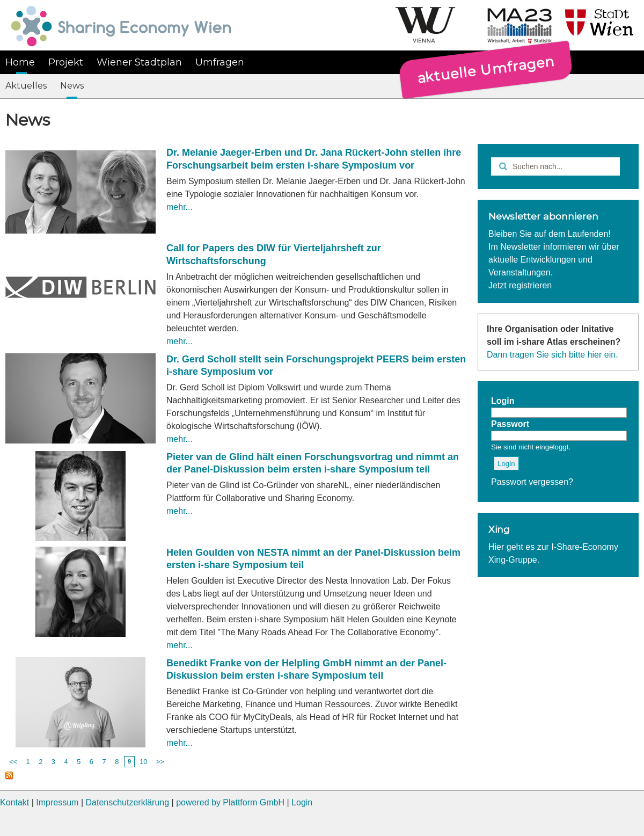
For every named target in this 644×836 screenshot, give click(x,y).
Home (20, 62)
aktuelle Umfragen (486, 69)
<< (13, 762)
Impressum (57, 802)
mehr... (180, 207)
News (72, 86)
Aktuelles (26, 86)
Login (302, 802)
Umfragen (220, 62)
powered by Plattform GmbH (230, 802)
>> (160, 762)
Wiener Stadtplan (139, 62)
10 (143, 762)
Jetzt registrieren (520, 285)
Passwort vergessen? (532, 482)
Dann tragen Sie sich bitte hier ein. (552, 355)
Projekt (66, 62)
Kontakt (14, 802)
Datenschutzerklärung (127, 802)
